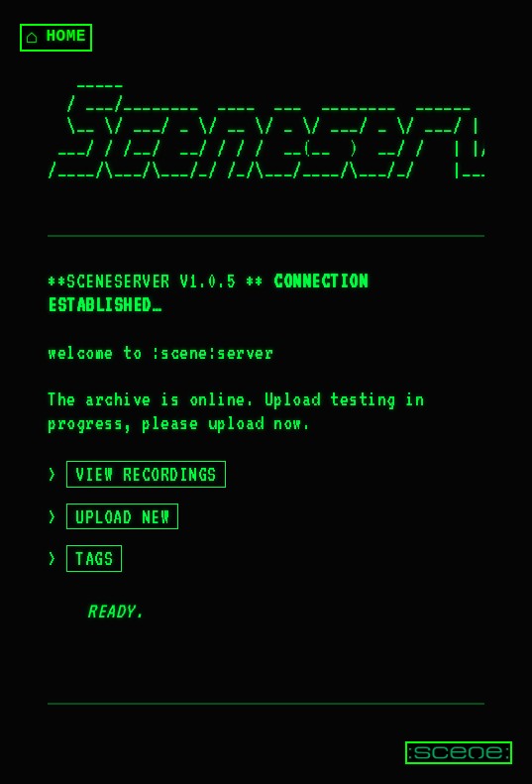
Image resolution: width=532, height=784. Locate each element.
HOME (56, 37)
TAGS (94, 558)
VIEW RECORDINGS (146, 474)
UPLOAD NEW (122, 516)
